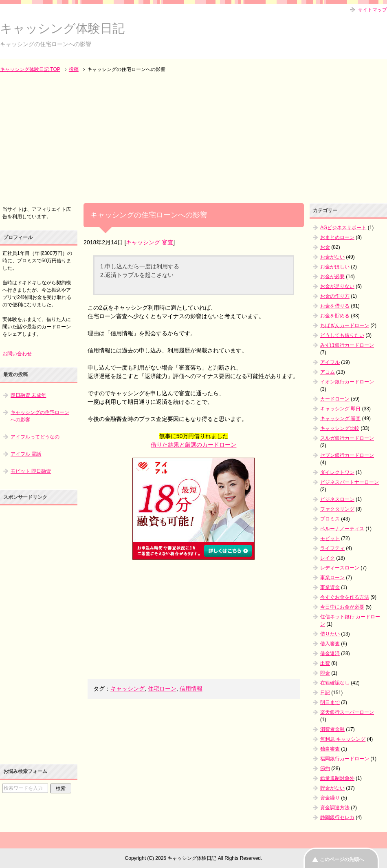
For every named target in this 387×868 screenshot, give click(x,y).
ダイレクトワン (337, 472)
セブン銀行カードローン (347, 455)
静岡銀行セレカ (337, 817)
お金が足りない (337, 286)
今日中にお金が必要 (342, 607)
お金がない (332, 257)
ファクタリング (337, 509)
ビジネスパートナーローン (350, 482)
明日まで (330, 702)
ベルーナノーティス (342, 529)
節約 (325, 768)
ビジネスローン (337, 499)
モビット (330, 538)
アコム (328, 372)
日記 (325, 693)
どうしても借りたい (342, 335)
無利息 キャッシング (343, 739)
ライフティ (332, 548)
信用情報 (191, 689)
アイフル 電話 (26, 454)
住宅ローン (162, 689)
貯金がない (332, 788)
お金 (325, 247)
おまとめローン (337, 237)
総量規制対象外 (337, 778)
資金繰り (330, 798)
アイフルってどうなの (35, 437)
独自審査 (330, 749)
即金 (325, 673)
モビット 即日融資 (31, 471)
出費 (325, 663)
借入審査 (330, 644)
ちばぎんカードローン (345, 325)
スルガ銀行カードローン (347, 438)
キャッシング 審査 (150, 242)
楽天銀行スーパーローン (347, 712)
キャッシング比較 (340, 428)
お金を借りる (335, 306)
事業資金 (330, 587)
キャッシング (128, 689)
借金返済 (330, 653)
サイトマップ (372, 10)
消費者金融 (332, 729)
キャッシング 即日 (340, 409)
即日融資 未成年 (28, 395)
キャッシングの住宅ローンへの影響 (40, 416)
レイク (328, 558)
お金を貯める (335, 316)
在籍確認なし (335, 683)
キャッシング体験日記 (62, 28)
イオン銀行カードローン (347, 382)
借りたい (330, 634)
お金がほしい (335, 267)
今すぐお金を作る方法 (345, 597)
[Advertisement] (193, 139)
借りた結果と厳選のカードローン (193, 445)
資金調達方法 (335, 808)
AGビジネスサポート (343, 228)
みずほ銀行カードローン (347, 345)
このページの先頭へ (342, 859)
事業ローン (332, 578)
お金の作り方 (335, 296)
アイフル (330, 362)
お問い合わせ (17, 354)
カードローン (335, 399)
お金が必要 (332, 277)
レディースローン (340, 568)
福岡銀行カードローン (345, 759)
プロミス (330, 519)
